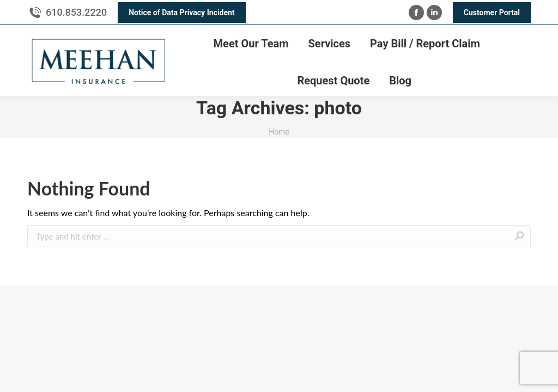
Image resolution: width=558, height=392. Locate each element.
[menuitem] (251, 44)
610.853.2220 (76, 12)
